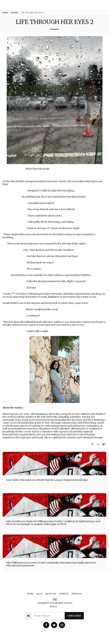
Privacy (54, 607)
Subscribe (74, 616)
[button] (105, 5)
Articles (15, 13)
